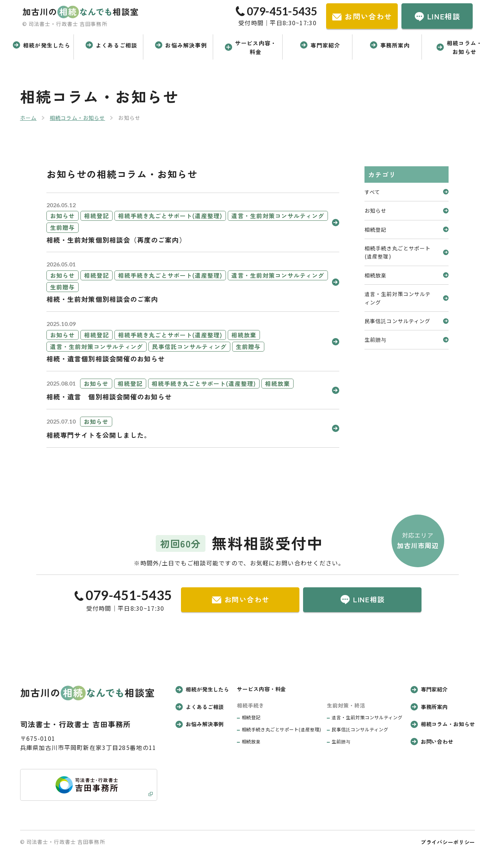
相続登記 (407, 230)
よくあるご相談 (200, 707)
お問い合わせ (432, 741)
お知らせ (407, 211)
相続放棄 (407, 275)
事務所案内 (429, 707)
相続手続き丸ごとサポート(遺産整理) (407, 252)
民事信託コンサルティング (407, 321)
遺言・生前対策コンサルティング (407, 298)
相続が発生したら (202, 689)
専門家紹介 (429, 689)
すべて (407, 192)
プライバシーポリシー (448, 842)
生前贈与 (407, 340)
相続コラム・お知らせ (77, 118)
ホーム (28, 118)
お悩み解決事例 (200, 724)
